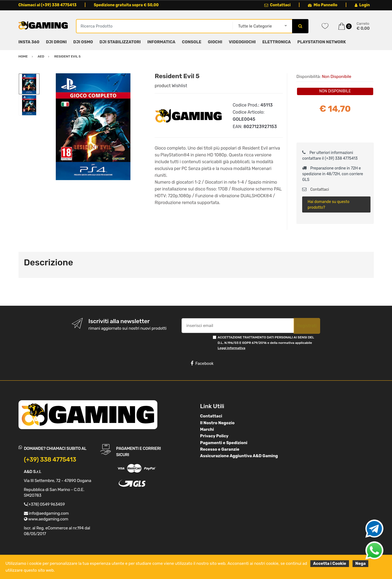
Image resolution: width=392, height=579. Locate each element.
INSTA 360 (29, 42)
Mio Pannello (323, 5)
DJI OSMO (83, 42)
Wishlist (180, 86)
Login (362, 5)
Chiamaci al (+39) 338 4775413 (48, 5)
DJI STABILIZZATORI (120, 42)
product (163, 86)
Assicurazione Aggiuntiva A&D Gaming (239, 456)
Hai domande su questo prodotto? (328, 205)
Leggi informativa (232, 348)
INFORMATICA (161, 42)
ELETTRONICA (276, 42)
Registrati (307, 326)
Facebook (202, 363)
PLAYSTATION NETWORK (321, 42)
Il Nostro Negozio (217, 423)
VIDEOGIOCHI (242, 42)
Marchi (207, 429)
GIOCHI (215, 42)
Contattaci (278, 5)
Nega (360, 563)
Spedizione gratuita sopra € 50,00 (126, 5)
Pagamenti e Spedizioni (224, 443)
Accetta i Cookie (330, 563)
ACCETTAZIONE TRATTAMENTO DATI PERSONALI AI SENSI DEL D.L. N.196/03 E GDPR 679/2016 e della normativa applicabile (266, 343)
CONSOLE (192, 42)
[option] (93, 127)
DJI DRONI (56, 42)
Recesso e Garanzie (220, 449)
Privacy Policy (214, 436)
